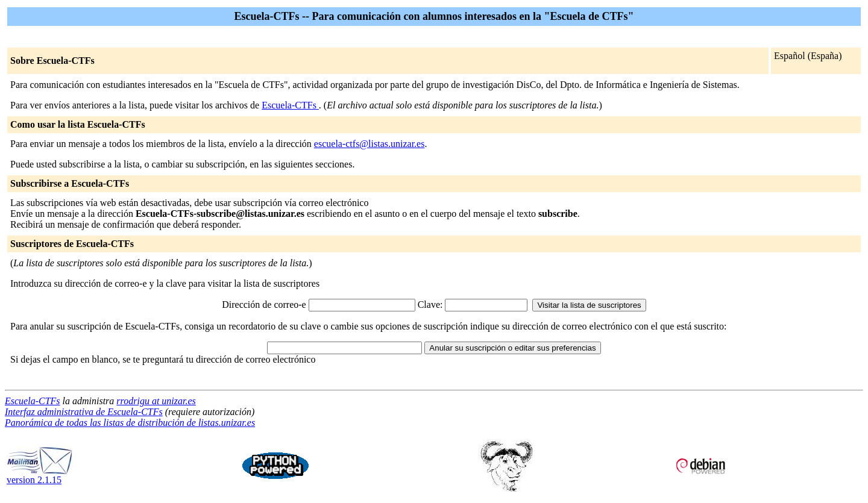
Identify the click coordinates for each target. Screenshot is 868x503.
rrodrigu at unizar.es (156, 401)
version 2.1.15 (40, 476)
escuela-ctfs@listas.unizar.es (370, 144)
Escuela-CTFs (290, 105)
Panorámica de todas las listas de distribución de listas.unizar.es (130, 423)
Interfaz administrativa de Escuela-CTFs (84, 412)
